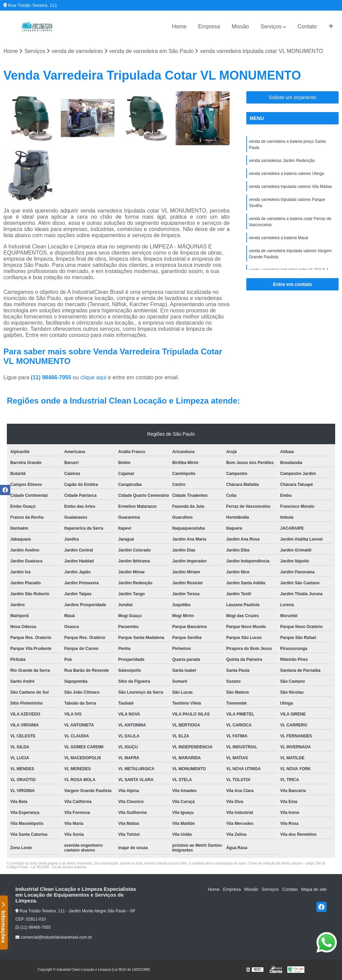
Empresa (209, 26)
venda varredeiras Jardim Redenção (282, 161)
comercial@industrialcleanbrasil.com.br (54, 937)
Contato (307, 26)
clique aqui (93, 377)
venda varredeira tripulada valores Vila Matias (290, 187)
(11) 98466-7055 (52, 377)
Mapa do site (314, 889)
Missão (240, 26)
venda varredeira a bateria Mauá (278, 238)
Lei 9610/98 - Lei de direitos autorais (59, 867)
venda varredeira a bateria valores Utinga (286, 174)
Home (179, 26)
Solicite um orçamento (293, 97)
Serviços (271, 26)
